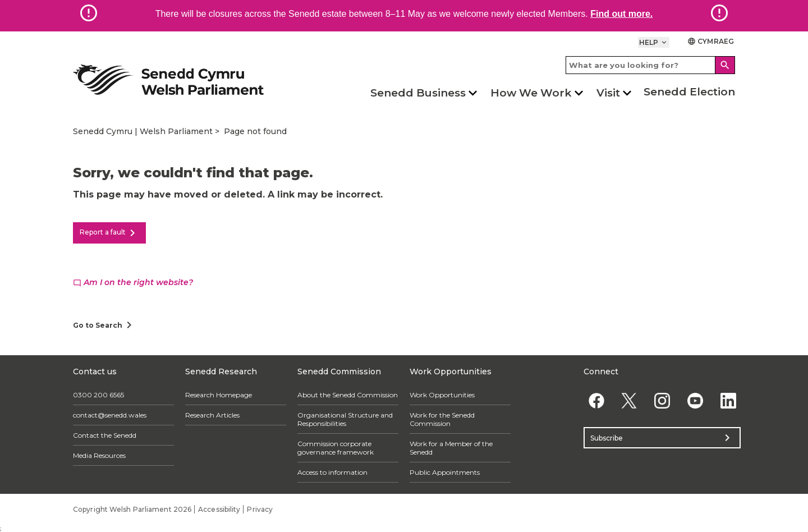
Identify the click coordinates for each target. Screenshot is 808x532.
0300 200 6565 (98, 395)
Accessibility (219, 509)
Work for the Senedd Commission (442, 419)
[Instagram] (662, 400)
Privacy (260, 509)
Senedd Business (418, 93)
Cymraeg (711, 41)
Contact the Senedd (105, 435)
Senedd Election (689, 92)
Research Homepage (219, 395)
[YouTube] (695, 400)
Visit (608, 93)
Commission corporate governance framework (336, 448)
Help (654, 42)
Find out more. (621, 14)
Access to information (332, 472)
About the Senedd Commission (348, 395)
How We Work (531, 93)
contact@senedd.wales (110, 415)
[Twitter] (629, 400)
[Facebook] (596, 400)
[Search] (725, 65)
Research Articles (212, 415)
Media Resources (99, 455)
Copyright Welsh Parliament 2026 (132, 509)
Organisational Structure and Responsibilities (345, 419)
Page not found (255, 131)
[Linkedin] (728, 400)
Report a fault (109, 233)
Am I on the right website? (133, 282)
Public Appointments (445, 472)
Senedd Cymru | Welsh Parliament (143, 131)
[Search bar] (650, 65)
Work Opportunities (442, 395)
